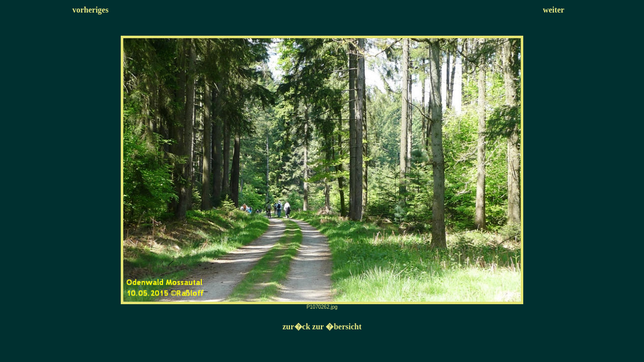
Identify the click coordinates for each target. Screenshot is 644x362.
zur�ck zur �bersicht (322, 327)
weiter (554, 10)
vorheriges (91, 10)
